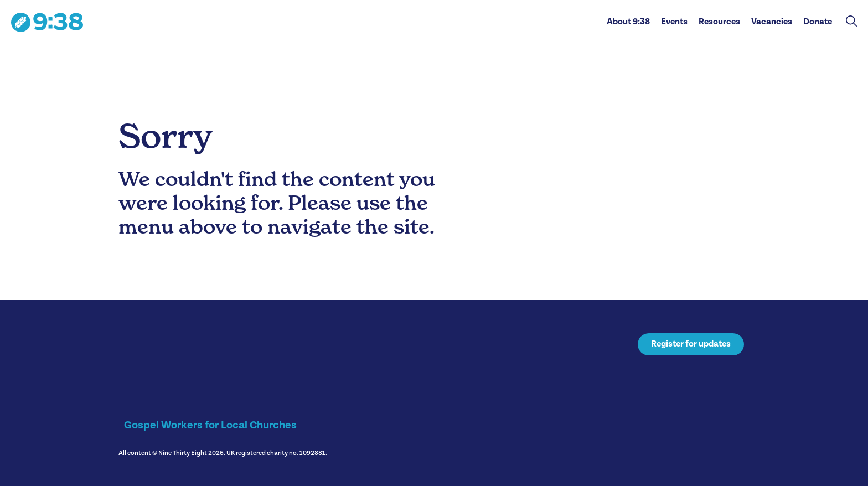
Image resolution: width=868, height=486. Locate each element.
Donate (818, 22)
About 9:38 (628, 22)
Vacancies (772, 22)
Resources (719, 22)
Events (674, 22)
